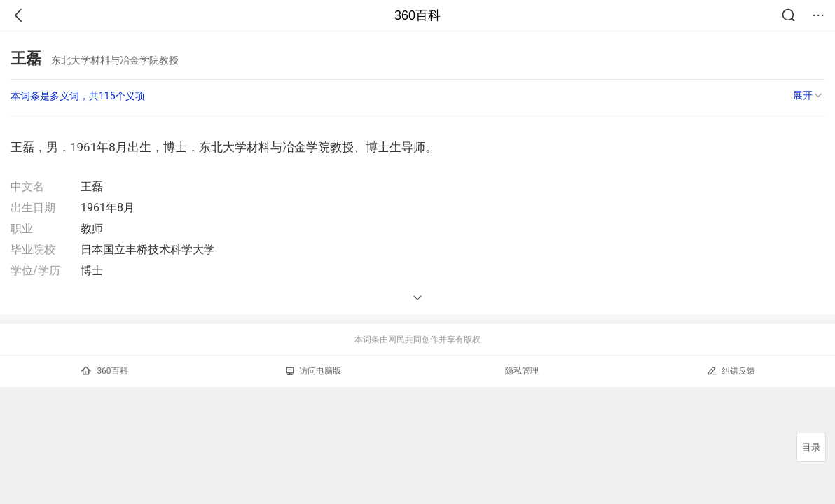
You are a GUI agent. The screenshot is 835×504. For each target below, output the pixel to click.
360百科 (417, 15)
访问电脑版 (313, 371)
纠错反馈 (731, 371)
